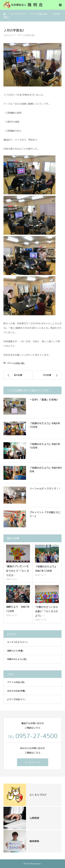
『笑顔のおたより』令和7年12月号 (46, 569)
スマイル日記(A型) (26, 35)
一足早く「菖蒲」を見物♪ (44, 400)
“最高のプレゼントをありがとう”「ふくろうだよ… (18, 571)
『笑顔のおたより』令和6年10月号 (45, 425)
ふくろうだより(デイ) (17, 642)
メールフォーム (33, 762)
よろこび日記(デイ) (16, 699)
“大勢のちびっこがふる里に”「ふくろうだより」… (46, 611)
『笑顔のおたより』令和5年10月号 (45, 446)
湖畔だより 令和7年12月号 (18, 609)
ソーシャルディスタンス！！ (45, 488)
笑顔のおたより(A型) (17, 659)
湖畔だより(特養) (15, 651)
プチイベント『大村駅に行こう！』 (45, 514)
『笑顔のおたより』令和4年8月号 (46, 470)
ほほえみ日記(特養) (16, 691)
